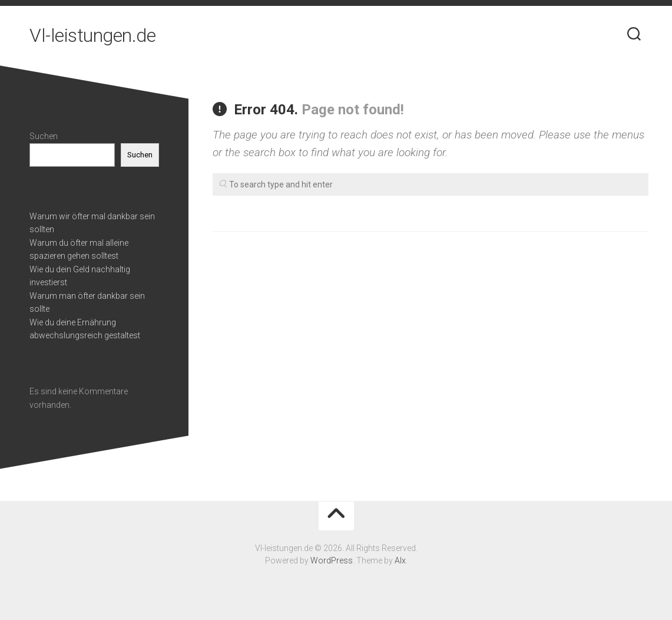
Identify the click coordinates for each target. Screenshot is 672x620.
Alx (400, 560)
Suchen (44, 136)
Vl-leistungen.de (92, 35)
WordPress (332, 560)
